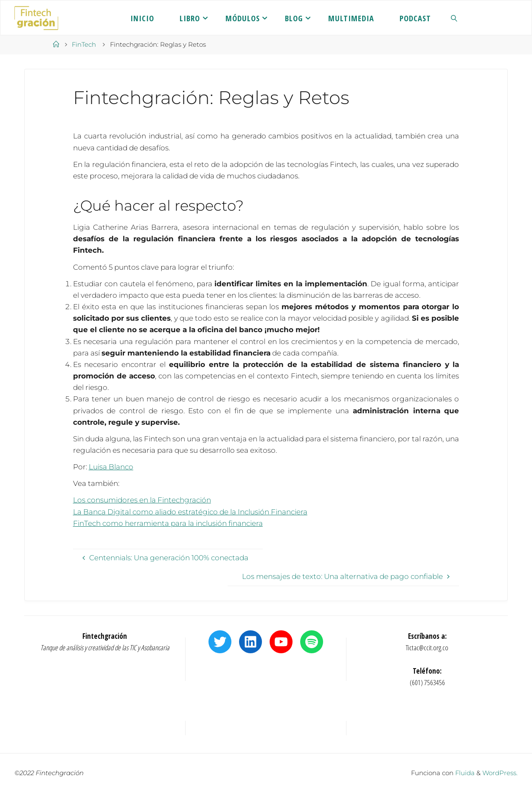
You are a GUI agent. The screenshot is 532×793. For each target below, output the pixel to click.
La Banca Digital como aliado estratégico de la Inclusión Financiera (190, 512)
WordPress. (500, 773)
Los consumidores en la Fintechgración (142, 500)
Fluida (464, 773)
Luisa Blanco (111, 467)
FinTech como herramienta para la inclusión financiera (168, 523)
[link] (454, 18)
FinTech (84, 44)
